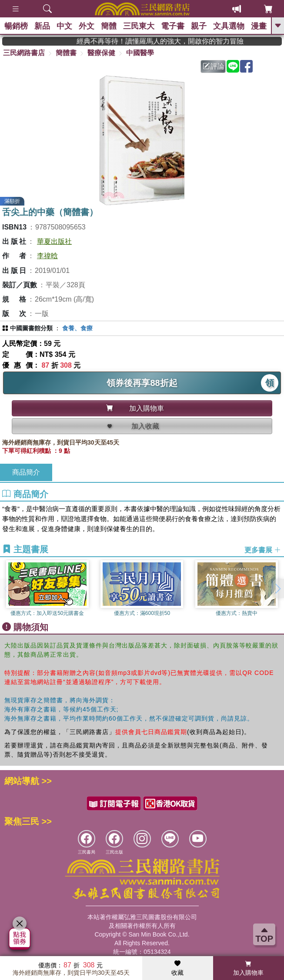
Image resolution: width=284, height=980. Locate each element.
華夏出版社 (54, 241)
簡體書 (66, 53)
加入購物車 (248, 968)
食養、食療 (77, 328)
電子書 (173, 26)
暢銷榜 (16, 26)
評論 (214, 66)
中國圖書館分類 (31, 328)
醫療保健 (101, 53)
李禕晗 (47, 256)
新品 (42, 26)
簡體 (109, 26)
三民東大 (139, 26)
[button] (277, 588)
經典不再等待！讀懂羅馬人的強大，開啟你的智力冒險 (172, 41)
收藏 (177, 968)
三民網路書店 (24, 53)
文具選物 (229, 26)
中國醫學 (140, 53)
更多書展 (263, 550)
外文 (87, 26)
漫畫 (259, 26)
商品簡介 (26, 472)
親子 (199, 26)
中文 (64, 26)
